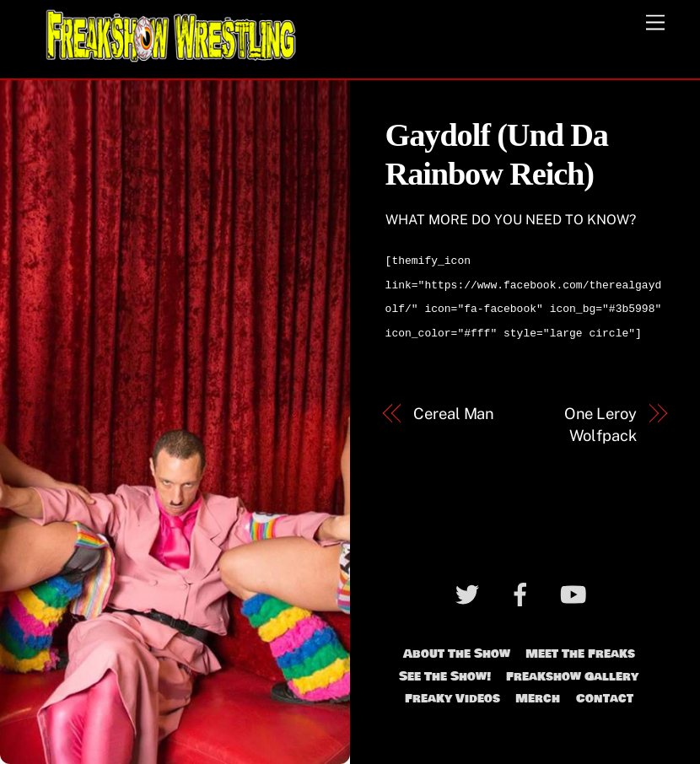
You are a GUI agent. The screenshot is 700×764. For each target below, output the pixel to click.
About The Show (457, 647)
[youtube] (576, 590)
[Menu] (655, 23)
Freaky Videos (452, 691)
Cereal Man (454, 407)
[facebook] (523, 590)
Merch (538, 691)
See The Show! (445, 670)
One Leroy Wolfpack (600, 418)
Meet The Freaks (580, 647)
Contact (605, 691)
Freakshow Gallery (572, 670)
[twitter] (470, 590)
